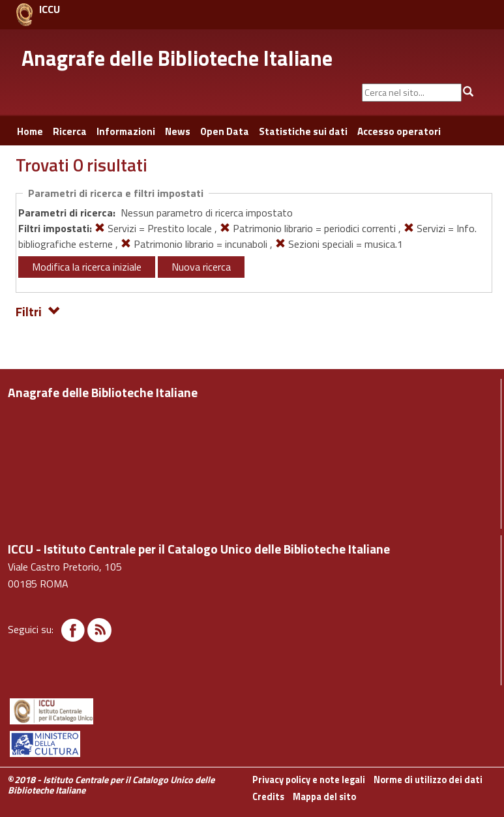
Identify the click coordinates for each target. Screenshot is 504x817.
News (178, 131)
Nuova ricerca (201, 267)
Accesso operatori (399, 131)
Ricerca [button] (70, 131)
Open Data (225, 131)
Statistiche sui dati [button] (303, 131)
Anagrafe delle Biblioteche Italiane (177, 58)
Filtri (38, 311)
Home (30, 131)
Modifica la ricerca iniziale (87, 267)
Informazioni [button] (126, 131)
